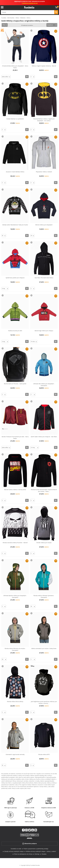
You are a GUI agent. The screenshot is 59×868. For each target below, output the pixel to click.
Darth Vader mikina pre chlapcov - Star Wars (44, 437)
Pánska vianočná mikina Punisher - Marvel (15, 543)
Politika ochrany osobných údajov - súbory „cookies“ (41, 851)
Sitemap (37, 854)
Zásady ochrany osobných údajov (14, 851)
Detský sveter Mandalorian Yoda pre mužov (15, 225)
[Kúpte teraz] (27, 77)
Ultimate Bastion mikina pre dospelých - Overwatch (15, 596)
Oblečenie (23, 18)
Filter (4, 25)
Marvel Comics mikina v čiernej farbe (15, 490)
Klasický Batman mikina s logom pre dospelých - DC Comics (44, 120)
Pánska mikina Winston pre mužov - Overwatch (15, 649)
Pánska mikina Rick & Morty (15, 702)
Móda (17, 18)
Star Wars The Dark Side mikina (44, 278)
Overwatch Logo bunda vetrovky (15, 754)
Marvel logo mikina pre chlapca (44, 331)
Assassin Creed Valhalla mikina (15, 172)
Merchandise (11, 18)
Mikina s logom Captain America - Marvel (44, 66)
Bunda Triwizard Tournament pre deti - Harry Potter (15, 438)
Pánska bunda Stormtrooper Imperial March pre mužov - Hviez (44, 490)
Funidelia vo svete (16, 849)
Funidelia (4, 18)
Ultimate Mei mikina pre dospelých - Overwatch (44, 385)
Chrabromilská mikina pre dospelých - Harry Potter (15, 67)
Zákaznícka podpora (29, 844)
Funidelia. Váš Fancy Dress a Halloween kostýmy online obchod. (29, 7)
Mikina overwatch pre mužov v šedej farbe (44, 648)
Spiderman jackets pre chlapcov (15, 278)
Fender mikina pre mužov (44, 543)
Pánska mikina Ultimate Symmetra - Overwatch (44, 596)
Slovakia (44, 854)
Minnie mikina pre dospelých (44, 225)
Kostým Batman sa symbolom (15, 119)
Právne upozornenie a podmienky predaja (36, 849)
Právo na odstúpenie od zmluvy (23, 854)
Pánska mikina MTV (44, 754)
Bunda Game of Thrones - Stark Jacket (15, 384)
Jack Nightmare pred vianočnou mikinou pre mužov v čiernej (44, 702)
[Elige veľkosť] (6, 77)
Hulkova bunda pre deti (15, 331)
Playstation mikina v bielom (44, 172)
